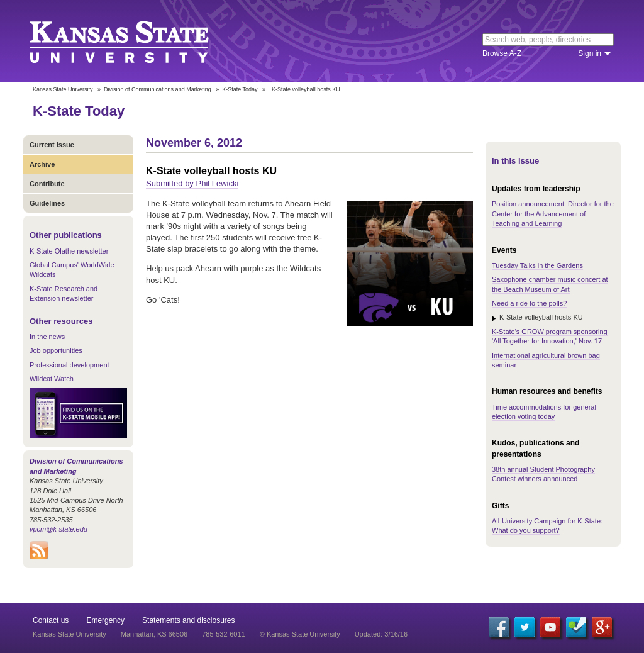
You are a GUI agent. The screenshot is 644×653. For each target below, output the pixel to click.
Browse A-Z (502, 53)
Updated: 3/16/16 (381, 634)
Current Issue (52, 145)
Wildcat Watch (52, 379)
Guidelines (47, 203)
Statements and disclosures (188, 620)
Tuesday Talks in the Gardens (537, 265)
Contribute (47, 184)
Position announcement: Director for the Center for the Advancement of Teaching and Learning (553, 214)
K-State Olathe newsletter (69, 251)
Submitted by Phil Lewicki (192, 183)
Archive (42, 164)
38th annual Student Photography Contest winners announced (543, 474)
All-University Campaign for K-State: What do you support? (547, 526)
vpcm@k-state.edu (58, 529)
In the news (47, 337)
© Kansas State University (300, 634)
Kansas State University (135, 41)
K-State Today (240, 89)
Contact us (51, 620)
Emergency (105, 620)
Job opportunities (56, 350)
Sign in (590, 53)
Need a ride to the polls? (529, 303)
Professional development (69, 365)
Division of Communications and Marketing (158, 89)
